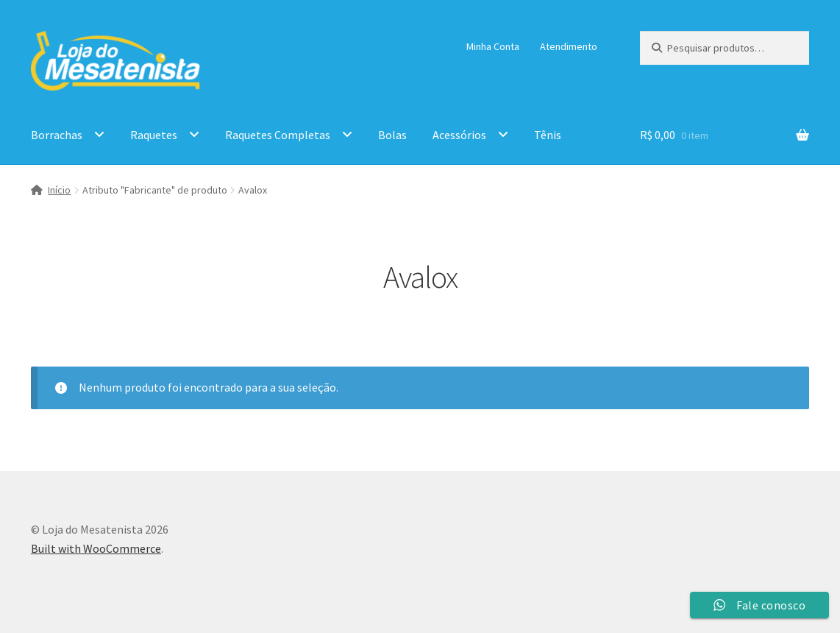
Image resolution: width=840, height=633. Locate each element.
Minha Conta (493, 46)
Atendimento (569, 46)
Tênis (548, 135)
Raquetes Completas (278, 135)
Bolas (392, 135)
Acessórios (459, 135)
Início (59, 190)
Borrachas (57, 135)
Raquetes (154, 135)
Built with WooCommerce (96, 548)
